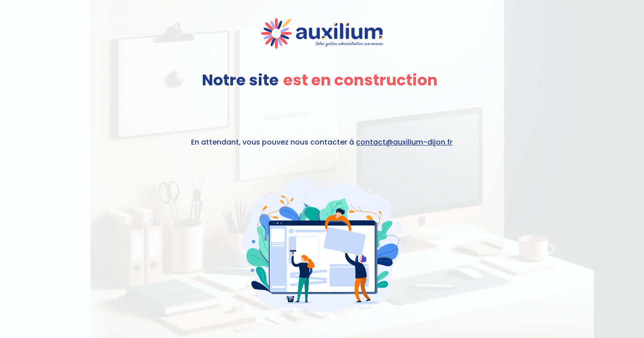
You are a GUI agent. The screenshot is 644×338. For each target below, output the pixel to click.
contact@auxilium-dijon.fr (404, 142)
